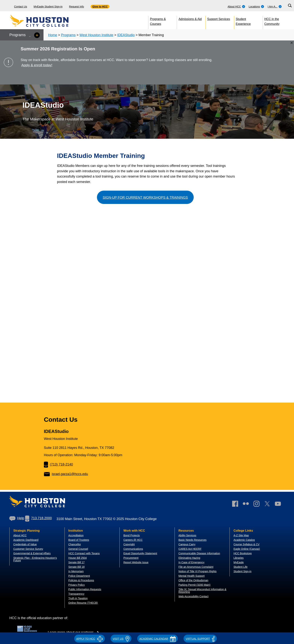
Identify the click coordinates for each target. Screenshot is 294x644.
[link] (258, 505)
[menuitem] (236, 6)
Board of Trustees (79, 540)
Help (17, 518)
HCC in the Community (272, 21)
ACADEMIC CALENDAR (157, 639)
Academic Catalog (244, 540)
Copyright (129, 544)
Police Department (79, 576)
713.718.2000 (38, 518)
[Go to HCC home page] (48, 21)
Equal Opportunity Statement (140, 553)
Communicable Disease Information (199, 553)
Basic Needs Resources (192, 540)
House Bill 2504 (78, 558)
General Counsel (78, 549)
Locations (256, 7)
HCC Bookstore (243, 553)
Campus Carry (187, 544)
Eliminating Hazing (189, 558)
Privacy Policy (77, 585)
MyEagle (238, 562)
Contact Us (21, 7)
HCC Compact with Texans (84, 553)
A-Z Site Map (241, 535)
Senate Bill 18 (76, 567)
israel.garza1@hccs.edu (66, 474)
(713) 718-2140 (58, 464)
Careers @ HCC (133, 540)
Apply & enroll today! (37, 65)
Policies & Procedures (81, 580)
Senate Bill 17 (76, 562)
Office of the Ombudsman (193, 580)
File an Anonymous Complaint (196, 567)
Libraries (238, 558)
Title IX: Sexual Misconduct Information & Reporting (202, 591)
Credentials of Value (25, 544)
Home (53, 35)
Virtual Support (200, 639)
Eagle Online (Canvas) (247, 549)
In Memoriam (76, 571)
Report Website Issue (136, 562)
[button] (90, 638)
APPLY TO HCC (90, 639)
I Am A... (275, 7)
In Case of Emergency (192, 562)
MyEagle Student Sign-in (48, 7)
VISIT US (121, 639)
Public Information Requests (85, 589)
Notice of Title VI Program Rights (198, 571)
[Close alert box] (292, 43)
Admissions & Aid (190, 19)
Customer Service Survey (28, 549)
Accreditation (76, 535)
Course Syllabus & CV (246, 544)
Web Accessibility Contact (193, 596)
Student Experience (243, 21)
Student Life (240, 567)
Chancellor (75, 544)
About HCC (236, 7)
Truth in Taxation (78, 598)
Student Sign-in (242, 571)
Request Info (76, 7)
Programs (68, 35)
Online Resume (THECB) (83, 603)
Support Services (219, 19)
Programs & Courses (158, 21)
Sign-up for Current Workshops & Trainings (145, 198)
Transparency (76, 594)
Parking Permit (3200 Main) (194, 585)
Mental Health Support (192, 576)
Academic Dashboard (26, 540)
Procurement (131, 558)
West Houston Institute (96, 35)
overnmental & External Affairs (33, 553)
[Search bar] (290, 6)
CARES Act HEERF (190, 549)
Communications (133, 549)
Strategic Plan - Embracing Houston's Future (35, 559)
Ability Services (187, 535)
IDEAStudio (126, 35)
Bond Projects (132, 535)
